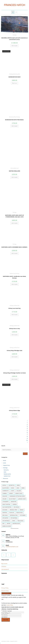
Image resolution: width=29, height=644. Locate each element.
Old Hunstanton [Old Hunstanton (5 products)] (7, 507)
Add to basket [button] (14, 46)
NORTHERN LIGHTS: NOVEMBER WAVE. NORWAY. (15, 247)
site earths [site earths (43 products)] (5, 518)
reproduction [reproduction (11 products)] (14, 515)
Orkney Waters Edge (14, 410)
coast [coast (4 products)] (13, 491)
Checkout (4, 566)
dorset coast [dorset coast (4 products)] (19, 493)
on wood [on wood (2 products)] (5, 510)
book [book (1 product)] (13, 488)
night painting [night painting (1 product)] (6, 504)
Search (25, 454)
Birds (19, 74)
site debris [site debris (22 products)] (23, 515)
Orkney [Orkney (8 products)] (22, 510)
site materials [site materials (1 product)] (6, 521)
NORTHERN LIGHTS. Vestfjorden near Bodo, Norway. (14, 277)
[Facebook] (4, 555)
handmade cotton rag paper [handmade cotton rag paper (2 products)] (17, 496)
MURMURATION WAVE (14, 77)
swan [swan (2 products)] (14, 521)
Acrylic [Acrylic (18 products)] (4, 485)
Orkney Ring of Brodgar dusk (14, 351)
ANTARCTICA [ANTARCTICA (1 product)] (12, 485)
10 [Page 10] (27, 440)
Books (5, 461)
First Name (4, 615)
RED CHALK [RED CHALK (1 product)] (5, 515)
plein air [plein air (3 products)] (12, 513)
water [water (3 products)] (9, 523)
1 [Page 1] (27, 423)
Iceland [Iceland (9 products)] (4, 499)
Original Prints (6, 465)
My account (4, 564)
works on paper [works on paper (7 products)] (7, 526)
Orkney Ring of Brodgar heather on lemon (14, 373)
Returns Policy (5, 591)
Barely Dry (15, 74)
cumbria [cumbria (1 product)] (5, 493)
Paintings (14, 35)
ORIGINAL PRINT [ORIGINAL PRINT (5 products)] (13, 510)
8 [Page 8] (27, 436)
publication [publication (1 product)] (19, 513)
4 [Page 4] (27, 429)
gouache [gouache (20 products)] (5, 496)
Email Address (6, 613)
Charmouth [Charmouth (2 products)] (6, 491)
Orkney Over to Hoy (14, 329)
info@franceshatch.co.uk (12, 547)
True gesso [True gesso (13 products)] (20, 521)
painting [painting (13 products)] (5, 513)
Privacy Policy (5, 588)
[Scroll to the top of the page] (0, 643)
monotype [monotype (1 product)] (14, 502)
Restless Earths (7, 474)
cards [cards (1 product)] (23, 488)
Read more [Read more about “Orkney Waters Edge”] (14, 417)
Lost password (5, 569)
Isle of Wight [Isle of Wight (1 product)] (12, 499)
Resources (6, 478)
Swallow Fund (16, 168)
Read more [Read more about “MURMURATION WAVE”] (14, 83)
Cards (5, 463)
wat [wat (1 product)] (3, 523)
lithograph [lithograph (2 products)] (5, 502)
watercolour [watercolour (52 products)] (16, 523)
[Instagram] (9, 555)
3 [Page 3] (27, 427)
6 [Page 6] (27, 432)
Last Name (4, 617)
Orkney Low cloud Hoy (14, 308)
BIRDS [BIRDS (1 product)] (18, 485)
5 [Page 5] (27, 431)
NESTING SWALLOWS (15, 171)
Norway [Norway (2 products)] (15, 504)
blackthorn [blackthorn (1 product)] (6, 488)
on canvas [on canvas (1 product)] (17, 507)
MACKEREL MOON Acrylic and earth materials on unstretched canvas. (14, 39)
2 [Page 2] (27, 425)
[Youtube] (13, 555)
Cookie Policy (10, 605)
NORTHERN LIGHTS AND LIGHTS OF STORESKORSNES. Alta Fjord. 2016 (14, 216)
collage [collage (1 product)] (19, 491)
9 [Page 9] (27, 438)
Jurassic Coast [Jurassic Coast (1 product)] (22, 499)
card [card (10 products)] (18, 488)
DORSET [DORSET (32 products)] (11, 493)
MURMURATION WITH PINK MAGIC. (15, 120)
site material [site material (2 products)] (14, 518)
